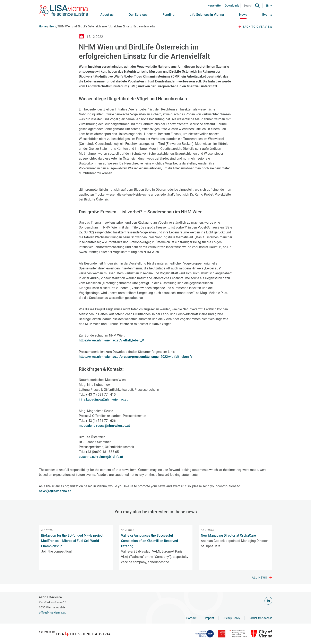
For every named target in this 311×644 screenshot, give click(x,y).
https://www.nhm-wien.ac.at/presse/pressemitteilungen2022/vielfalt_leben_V (136, 357)
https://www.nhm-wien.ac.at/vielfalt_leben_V (111, 340)
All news (262, 578)
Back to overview (255, 27)
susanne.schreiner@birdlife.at (101, 457)
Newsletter (215, 6)
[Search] (249, 6)
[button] (138, 15)
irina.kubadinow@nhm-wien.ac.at (103, 399)
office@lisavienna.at (52, 612)
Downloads (232, 6)
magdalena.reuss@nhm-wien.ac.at (104, 426)
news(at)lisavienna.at (55, 491)
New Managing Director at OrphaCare (228, 535)
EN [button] (267, 6)
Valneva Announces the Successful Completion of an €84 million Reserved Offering (149, 541)
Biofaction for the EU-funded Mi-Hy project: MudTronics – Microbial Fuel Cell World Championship (73, 541)
